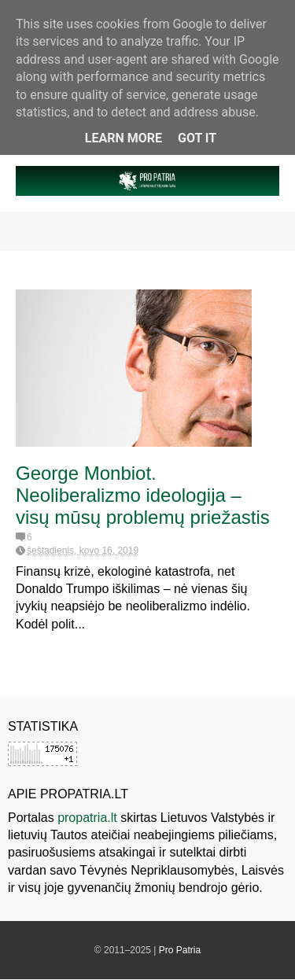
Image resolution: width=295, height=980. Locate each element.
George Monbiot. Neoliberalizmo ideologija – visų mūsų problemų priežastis (143, 495)
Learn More (124, 138)
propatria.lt (87, 818)
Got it (197, 138)
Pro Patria (180, 950)
